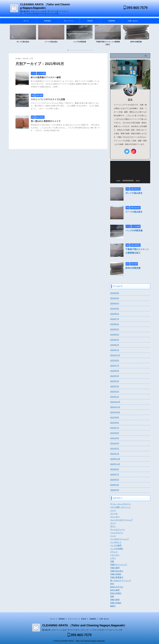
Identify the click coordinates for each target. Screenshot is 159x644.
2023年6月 (115, 324)
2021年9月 (115, 417)
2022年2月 (115, 392)
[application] (130, 172)
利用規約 (47, 21)
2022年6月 (115, 371)
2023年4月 (115, 334)
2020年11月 (115, 464)
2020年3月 (115, 490)
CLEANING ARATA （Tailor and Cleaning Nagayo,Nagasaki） (84, 625)
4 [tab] (76, 50)
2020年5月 (115, 480)
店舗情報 (112, 21)
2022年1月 (115, 397)
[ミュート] (142, 181)
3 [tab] (73, 50)
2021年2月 (115, 449)
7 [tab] (84, 50)
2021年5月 (115, 433)
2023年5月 (115, 329)
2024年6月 (115, 293)
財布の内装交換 (136, 42)
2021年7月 (115, 428)
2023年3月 (115, 340)
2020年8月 (115, 469)
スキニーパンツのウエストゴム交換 (48, 99)
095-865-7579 (136, 8)
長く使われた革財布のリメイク (46, 121)
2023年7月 (115, 319)
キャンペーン (69, 21)
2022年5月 (115, 376)
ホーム (26, 21)
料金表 (90, 21)
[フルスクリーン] (147, 181)
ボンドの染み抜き (23, 42)
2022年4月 (115, 381)
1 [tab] (68, 50)
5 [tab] (79, 50)
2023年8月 (115, 314)
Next (147, 37)
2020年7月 (115, 474)
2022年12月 (115, 355)
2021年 (26, 59)
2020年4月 (115, 485)
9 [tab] (90, 50)
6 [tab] (82, 50)
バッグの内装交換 (79, 42)
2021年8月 (115, 423)
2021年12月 (115, 402)
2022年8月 (115, 360)
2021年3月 (115, 443)
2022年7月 (115, 366)
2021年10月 (115, 412)
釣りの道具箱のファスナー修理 (46, 77)
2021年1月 (115, 454)
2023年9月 (115, 309)
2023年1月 (115, 350)
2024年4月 (115, 303)
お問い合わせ (133, 21)
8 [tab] (87, 50)
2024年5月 (115, 298)
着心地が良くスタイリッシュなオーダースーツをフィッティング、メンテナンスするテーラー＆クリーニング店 (82, 629)
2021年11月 (115, 407)
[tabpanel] (23, 36)
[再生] (114, 181)
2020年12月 (115, 459)
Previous (12, 37)
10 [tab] (92, 50)
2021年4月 (115, 438)
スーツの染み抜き (51, 42)
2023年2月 (115, 345)
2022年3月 (115, 386)
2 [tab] (71, 50)
